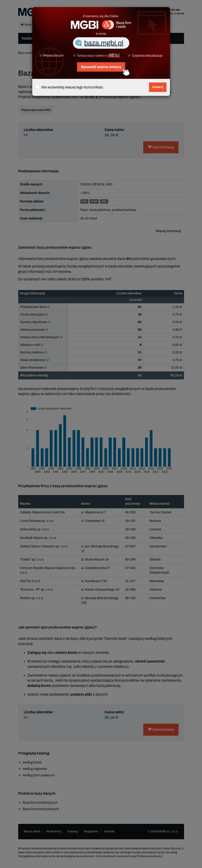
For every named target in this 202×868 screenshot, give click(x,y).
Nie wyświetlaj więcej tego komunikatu (72, 87)
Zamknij (158, 87)
